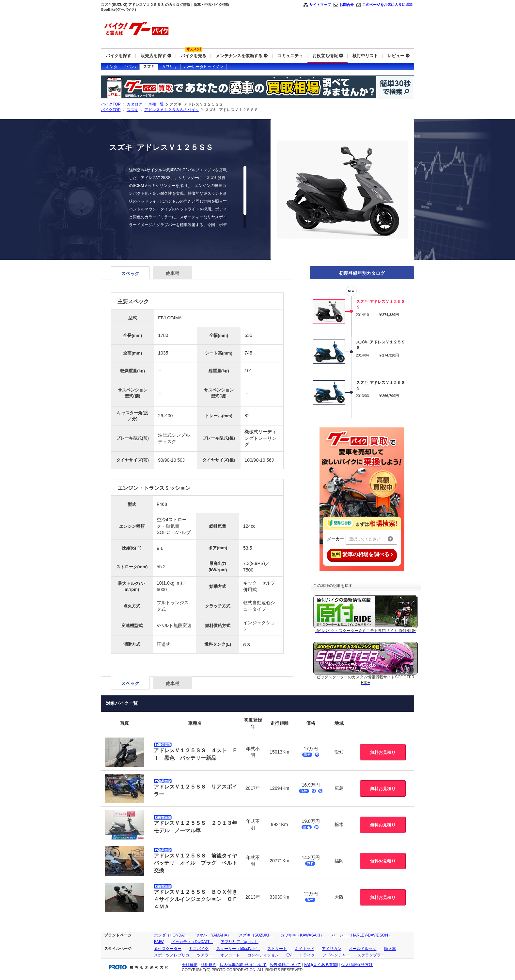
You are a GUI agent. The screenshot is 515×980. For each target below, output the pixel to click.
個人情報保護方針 (357, 965)
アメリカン (332, 949)
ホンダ (112, 67)
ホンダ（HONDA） (171, 935)
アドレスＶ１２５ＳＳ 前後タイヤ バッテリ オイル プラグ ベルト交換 (198, 863)
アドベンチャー (336, 955)
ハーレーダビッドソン (204, 67)
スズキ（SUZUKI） (256, 935)
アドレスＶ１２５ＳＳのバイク (172, 110)
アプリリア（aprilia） (240, 942)
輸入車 (390, 949)
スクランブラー (371, 955)
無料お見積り (383, 752)
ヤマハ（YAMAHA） (213, 935)
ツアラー (205, 955)
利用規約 (209, 965)
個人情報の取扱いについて (243, 965)
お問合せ (347, 5)
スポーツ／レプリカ (172, 955)
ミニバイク (199, 949)
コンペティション (263, 955)
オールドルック (363, 949)
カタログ (134, 104)
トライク (307, 955)
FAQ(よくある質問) (321, 965)
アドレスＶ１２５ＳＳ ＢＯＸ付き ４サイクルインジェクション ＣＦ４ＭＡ (198, 899)
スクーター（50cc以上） (238, 949)
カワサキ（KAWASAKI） (302, 935)
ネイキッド (304, 949)
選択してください (371, 539)
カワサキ (169, 67)
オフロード (230, 955)
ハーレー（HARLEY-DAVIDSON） (362, 935)
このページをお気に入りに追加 (387, 5)
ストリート (277, 949)
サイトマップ (320, 5)
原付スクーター (168, 949)
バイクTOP (111, 104)
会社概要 (190, 965)
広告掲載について (285, 965)
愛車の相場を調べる (362, 555)
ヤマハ (130, 67)
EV (289, 955)
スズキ (149, 67)
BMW (159, 942)
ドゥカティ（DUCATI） (192, 942)
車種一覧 (156, 104)
